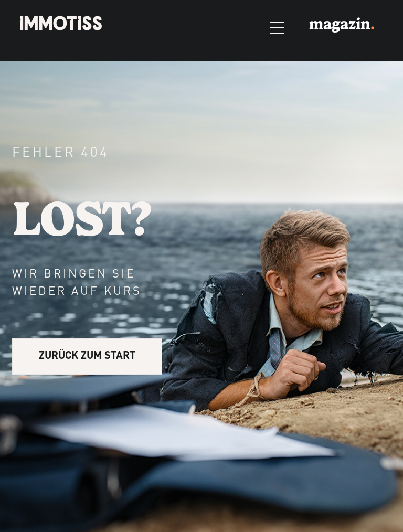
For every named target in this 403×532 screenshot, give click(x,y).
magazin (342, 24)
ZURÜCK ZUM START (87, 356)
